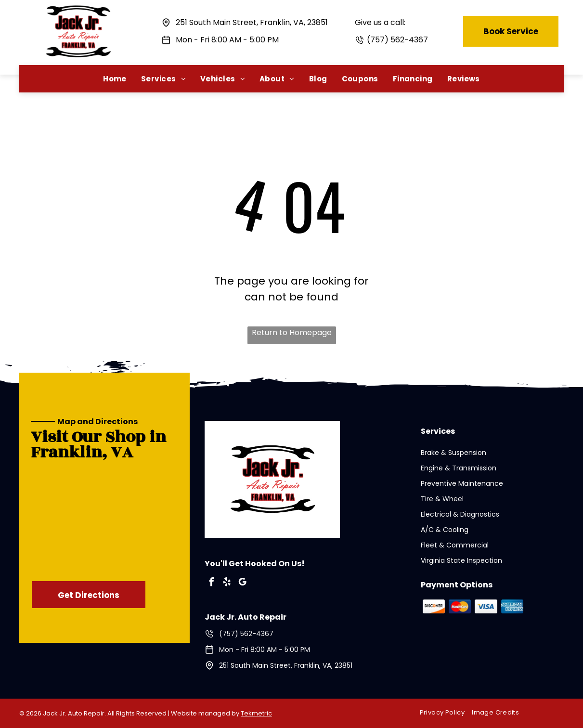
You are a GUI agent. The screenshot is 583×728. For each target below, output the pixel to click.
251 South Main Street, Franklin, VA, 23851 (252, 22)
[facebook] (211, 583)
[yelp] (227, 583)
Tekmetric (256, 713)
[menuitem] (115, 79)
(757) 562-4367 (397, 40)
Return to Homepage (292, 332)
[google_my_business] (242, 583)
